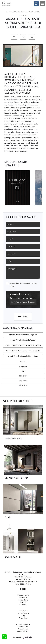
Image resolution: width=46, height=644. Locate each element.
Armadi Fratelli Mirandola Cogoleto (23, 335)
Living (23, 616)
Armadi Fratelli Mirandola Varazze (23, 340)
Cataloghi (23, 602)
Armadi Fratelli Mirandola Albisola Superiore (23, 345)
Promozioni (23, 618)
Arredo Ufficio (23, 629)
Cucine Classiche (23, 613)
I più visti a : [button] (23, 385)
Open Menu (42, 4)
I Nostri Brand (23, 600)
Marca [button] (23, 362)
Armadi (31, 12)
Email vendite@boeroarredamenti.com (23, 582)
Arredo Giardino (23, 631)
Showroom (23, 598)
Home (8, 12)
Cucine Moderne (23, 611)
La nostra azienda (23, 595)
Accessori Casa (23, 627)
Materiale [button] (23, 367)
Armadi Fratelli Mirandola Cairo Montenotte (23, 351)
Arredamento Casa (19, 12)
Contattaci (23, 605)
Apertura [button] (23, 381)
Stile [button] (23, 371)
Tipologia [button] (23, 376)
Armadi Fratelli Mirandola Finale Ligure (23, 356)
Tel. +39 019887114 (23, 579)
